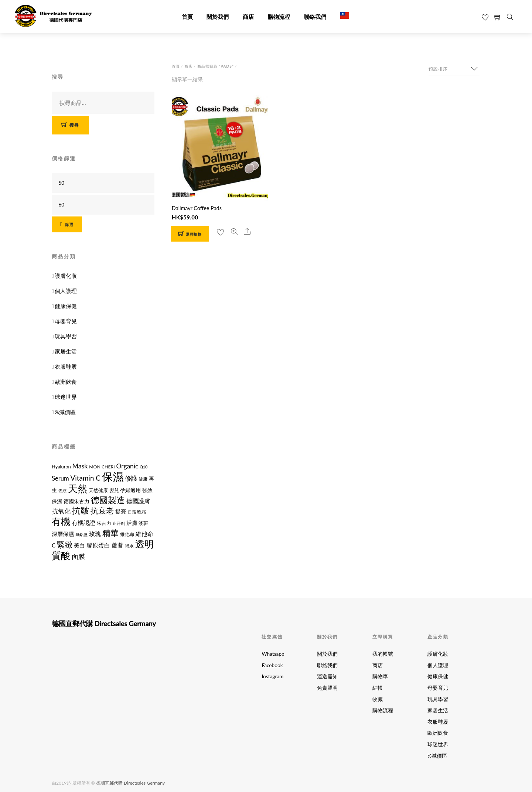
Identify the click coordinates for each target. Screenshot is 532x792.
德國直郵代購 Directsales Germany (130, 783)
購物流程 (279, 17)
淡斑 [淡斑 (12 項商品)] (143, 523)
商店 (248, 17)
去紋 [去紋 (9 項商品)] (62, 490)
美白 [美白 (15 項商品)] (79, 545)
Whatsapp (273, 654)
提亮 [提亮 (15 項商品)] (121, 511)
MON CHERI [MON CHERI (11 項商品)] (102, 467)
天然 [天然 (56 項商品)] (78, 488)
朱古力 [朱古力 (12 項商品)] (104, 523)
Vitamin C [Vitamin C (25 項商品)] (86, 478)
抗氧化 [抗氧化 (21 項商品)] (61, 511)
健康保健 (66, 306)
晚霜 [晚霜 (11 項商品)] (141, 512)
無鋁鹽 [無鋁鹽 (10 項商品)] (81, 534)
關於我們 (218, 17)
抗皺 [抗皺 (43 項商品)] (81, 510)
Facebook (272, 665)
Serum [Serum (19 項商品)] (60, 478)
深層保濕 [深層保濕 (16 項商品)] (63, 534)
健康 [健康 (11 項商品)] (143, 479)
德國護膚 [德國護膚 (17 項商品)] (138, 501)
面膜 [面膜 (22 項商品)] (78, 556)
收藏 (378, 699)
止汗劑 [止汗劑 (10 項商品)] (119, 523)
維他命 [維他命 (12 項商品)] (127, 534)
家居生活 (66, 351)
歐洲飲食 (66, 382)
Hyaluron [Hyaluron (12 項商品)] (61, 467)
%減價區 (65, 412)
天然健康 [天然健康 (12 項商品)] (98, 490)
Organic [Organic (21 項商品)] (127, 466)
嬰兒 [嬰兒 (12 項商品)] (114, 490)
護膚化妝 (66, 276)
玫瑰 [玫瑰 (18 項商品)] (95, 534)
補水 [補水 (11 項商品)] (129, 546)
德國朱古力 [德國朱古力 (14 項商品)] (76, 501)
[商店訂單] (454, 69)
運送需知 (327, 676)
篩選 (69, 224)
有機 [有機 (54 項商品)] (61, 521)
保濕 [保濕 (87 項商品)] (113, 476)
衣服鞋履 (66, 366)
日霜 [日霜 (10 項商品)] (132, 512)
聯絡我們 (315, 17)
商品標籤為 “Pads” (216, 66)
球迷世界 (66, 397)
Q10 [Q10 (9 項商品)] (144, 467)
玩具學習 (66, 336)
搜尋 (74, 125)
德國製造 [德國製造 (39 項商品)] (108, 500)
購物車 (380, 676)
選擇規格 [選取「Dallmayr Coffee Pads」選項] (194, 234)
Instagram (272, 676)
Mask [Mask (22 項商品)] (80, 466)
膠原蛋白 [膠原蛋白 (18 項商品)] (98, 545)
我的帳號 (383, 654)
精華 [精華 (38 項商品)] (110, 533)
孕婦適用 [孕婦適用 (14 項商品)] (130, 490)
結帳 (378, 688)
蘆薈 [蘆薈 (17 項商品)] (117, 545)
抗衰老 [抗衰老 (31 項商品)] (102, 510)
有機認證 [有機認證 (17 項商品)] (83, 523)
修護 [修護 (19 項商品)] (131, 478)
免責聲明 (327, 688)
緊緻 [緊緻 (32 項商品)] (65, 544)
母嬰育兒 (66, 321)
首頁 (187, 17)
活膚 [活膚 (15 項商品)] (132, 523)
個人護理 (66, 291)
